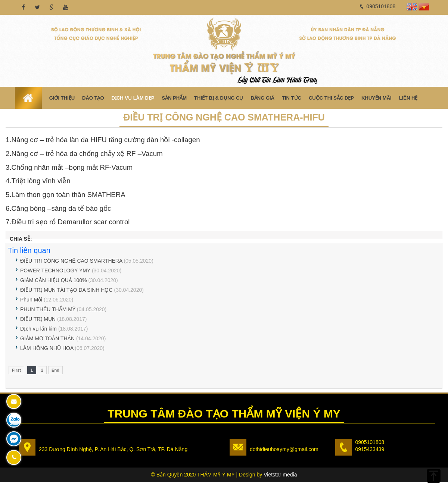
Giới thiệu (62, 98)
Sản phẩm (174, 98)
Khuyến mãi (377, 98)
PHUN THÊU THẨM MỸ (48, 309)
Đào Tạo (93, 98)
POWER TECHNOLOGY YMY (55, 271)
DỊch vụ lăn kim (38, 329)
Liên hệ (408, 98)
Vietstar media (280, 475)
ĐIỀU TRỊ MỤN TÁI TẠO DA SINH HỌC (66, 290)
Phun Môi (31, 300)
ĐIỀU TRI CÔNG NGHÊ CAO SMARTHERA (71, 261)
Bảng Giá (262, 98)
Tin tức (292, 98)
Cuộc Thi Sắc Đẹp (331, 98)
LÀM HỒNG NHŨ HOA (47, 348)
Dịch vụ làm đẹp (133, 98)
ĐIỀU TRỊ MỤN (38, 319)
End (55, 370)
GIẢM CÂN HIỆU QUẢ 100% (54, 280)
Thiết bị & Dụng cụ (219, 98)
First (16, 370)
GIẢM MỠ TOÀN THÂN (47, 338)
